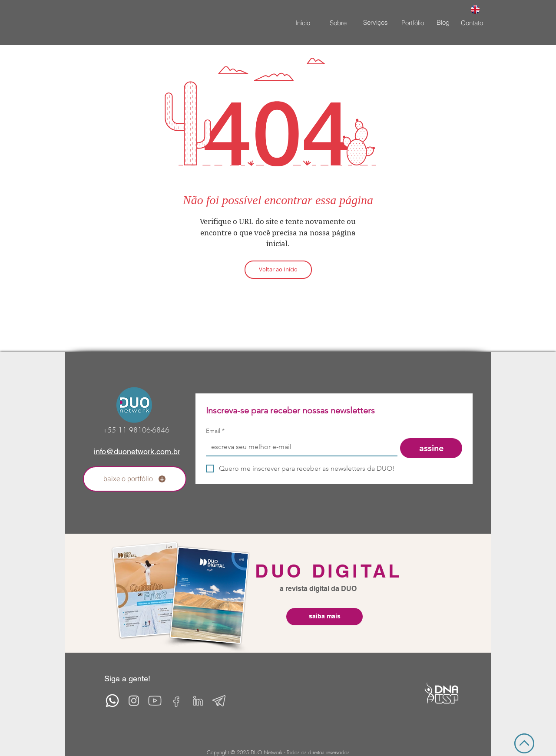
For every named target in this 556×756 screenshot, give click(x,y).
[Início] (303, 23)
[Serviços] (375, 22)
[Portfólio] (413, 23)
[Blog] (443, 22)
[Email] (299, 447)
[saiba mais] (324, 617)
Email (215, 431)
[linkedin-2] (197, 701)
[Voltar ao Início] (278, 270)
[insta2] (134, 701)
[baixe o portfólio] (135, 479)
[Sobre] (338, 23)
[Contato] (472, 23)
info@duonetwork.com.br (137, 451)
